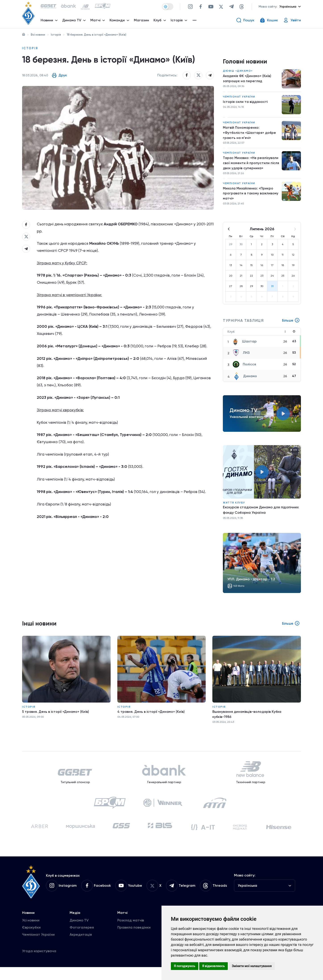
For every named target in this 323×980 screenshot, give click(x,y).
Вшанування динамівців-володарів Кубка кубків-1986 (248, 719)
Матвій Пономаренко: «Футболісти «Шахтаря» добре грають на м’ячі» (250, 135)
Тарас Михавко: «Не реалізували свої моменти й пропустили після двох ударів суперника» (248, 167)
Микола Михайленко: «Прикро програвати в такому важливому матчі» (251, 198)
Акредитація (81, 947)
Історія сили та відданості (246, 103)
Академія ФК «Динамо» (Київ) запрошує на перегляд (248, 80)
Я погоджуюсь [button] (185, 966)
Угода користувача (39, 964)
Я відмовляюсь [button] (214, 966)
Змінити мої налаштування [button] (252, 966)
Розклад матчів (131, 933)
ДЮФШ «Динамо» (238, 72)
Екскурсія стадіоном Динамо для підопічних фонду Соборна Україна (261, 514)
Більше (291, 325)
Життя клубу (234, 507)
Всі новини (38, 35)
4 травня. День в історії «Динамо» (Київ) (152, 717)
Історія (56, 35)
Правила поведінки (134, 940)
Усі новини (31, 933)
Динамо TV (79, 933)
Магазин (142, 21)
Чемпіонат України (239, 98)
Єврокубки (31, 940)
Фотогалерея (82, 940)
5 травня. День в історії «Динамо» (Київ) (56, 717)
